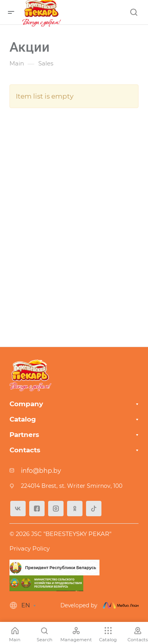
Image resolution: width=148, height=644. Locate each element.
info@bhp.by (41, 471)
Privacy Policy (30, 549)
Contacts (25, 450)
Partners (24, 435)
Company (26, 404)
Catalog (23, 419)
